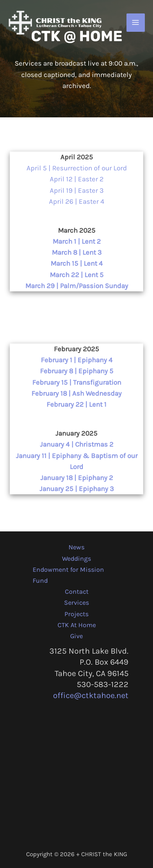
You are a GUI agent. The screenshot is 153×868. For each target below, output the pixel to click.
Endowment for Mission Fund (68, 575)
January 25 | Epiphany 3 (77, 489)
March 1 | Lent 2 (77, 241)
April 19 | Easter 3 (77, 190)
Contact (77, 592)
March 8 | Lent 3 (77, 252)
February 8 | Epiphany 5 (77, 371)
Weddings (76, 558)
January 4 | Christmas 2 (77, 444)
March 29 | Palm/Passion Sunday (77, 286)
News (76, 547)
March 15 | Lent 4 (77, 263)
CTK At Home (77, 625)
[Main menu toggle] (136, 23)
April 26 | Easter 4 (77, 201)
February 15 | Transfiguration (77, 382)
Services (76, 603)
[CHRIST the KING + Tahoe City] (55, 23)
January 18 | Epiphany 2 (77, 478)
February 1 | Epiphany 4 (77, 360)
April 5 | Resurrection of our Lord (77, 168)
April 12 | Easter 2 (77, 179)
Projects (76, 614)
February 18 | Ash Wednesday (76, 393)
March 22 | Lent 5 (77, 275)
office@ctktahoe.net (91, 695)
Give (76, 636)
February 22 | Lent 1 (76, 404)
